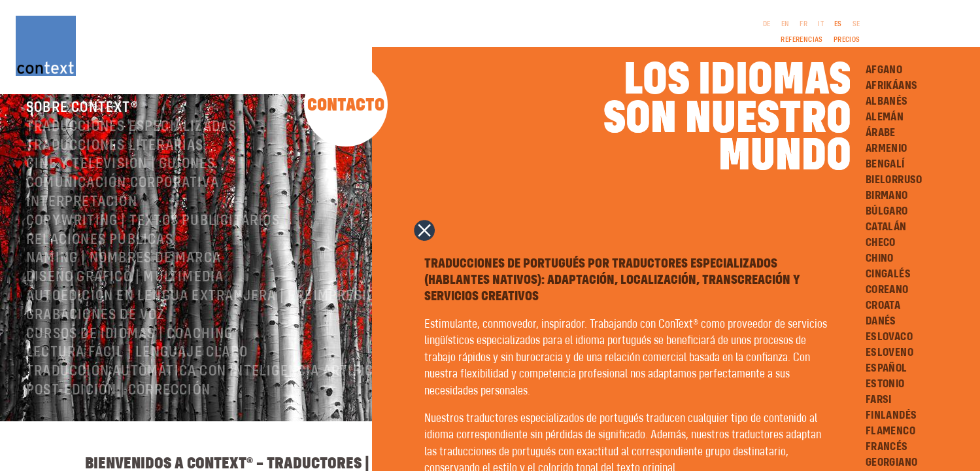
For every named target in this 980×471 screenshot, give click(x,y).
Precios (847, 40)
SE (856, 24)
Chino (880, 258)
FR (803, 24)
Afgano (884, 70)
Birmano (887, 196)
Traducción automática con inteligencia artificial (210, 385)
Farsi (879, 400)
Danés (881, 321)
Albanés (887, 101)
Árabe (881, 133)
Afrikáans (892, 86)
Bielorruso (894, 180)
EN (786, 24)
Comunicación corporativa (123, 196)
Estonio (885, 384)
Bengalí (885, 164)
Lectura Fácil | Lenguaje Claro (137, 366)
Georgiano (892, 462)
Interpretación (82, 215)
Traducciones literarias (115, 159)
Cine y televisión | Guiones (121, 177)
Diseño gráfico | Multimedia (125, 290)
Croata (883, 305)
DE (767, 24)
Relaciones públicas (100, 253)
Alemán (885, 117)
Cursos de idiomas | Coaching (130, 347)
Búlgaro (887, 211)
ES (838, 24)
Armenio (887, 148)
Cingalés (888, 274)
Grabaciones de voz (96, 328)
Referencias (802, 40)
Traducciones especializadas (131, 140)
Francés (887, 447)
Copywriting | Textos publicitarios (153, 234)
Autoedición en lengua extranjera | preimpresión (205, 309)
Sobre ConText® (82, 121)
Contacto (346, 106)
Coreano (887, 290)
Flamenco (890, 431)
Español (887, 368)
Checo (881, 243)
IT (821, 24)
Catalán (886, 227)
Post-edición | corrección (118, 404)
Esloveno (889, 353)
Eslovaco (889, 337)
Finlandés (891, 415)
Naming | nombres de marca (124, 271)
